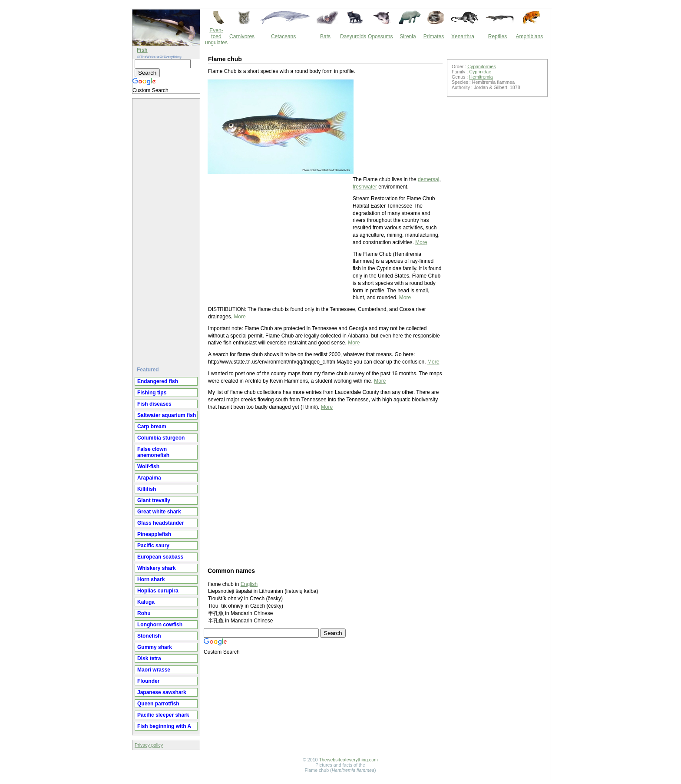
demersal (428, 179)
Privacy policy (149, 745)
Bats (325, 36)
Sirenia (408, 36)
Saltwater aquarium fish (167, 415)
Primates (434, 36)
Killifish (147, 489)
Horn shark (151, 579)
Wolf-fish (148, 466)
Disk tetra (149, 658)
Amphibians (529, 36)
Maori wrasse (154, 670)
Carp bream (152, 427)
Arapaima (149, 478)
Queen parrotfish (158, 704)
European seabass (160, 557)
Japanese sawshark (162, 692)
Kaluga (146, 602)
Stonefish (149, 636)
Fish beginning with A (164, 726)
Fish (142, 50)
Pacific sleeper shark (163, 715)
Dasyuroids (353, 36)
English (249, 584)
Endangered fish (158, 381)
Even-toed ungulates (216, 36)
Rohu (144, 613)
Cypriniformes (482, 66)
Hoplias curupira (158, 591)
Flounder (148, 681)
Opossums (380, 36)
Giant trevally (154, 500)
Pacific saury (153, 546)
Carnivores (242, 36)
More (421, 242)
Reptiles (498, 36)
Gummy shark (155, 647)
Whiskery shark (157, 568)
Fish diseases (154, 404)
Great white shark (159, 512)
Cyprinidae (480, 72)
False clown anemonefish (153, 452)
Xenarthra (463, 36)
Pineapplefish (154, 534)
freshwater (365, 187)
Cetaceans (283, 36)
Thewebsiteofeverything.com (348, 760)
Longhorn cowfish (160, 625)
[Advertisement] (167, 229)
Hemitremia (481, 77)
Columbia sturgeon (161, 438)
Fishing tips (152, 393)
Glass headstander (160, 523)
